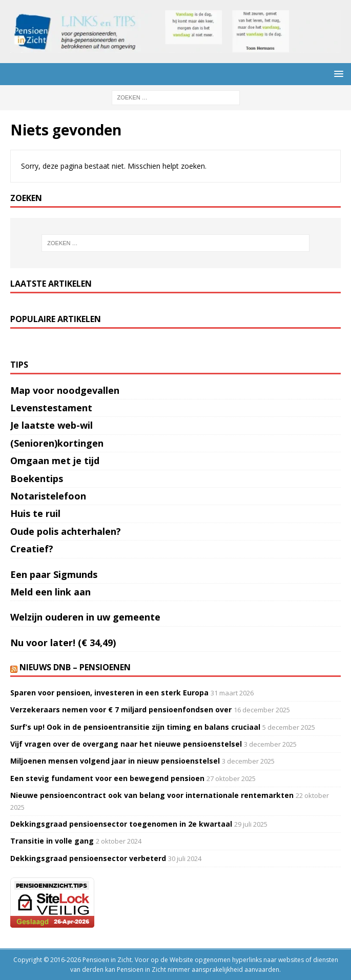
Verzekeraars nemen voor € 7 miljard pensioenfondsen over (121, 709)
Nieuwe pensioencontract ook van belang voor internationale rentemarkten (152, 795)
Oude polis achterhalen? (66, 531)
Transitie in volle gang (52, 841)
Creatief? (32, 549)
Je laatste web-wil (51, 425)
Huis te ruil (35, 513)
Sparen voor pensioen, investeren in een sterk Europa (109, 693)
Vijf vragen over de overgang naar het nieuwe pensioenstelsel (126, 744)
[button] (337, 74)
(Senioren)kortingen (57, 443)
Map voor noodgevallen (65, 390)
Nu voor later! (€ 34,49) (63, 643)
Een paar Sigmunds (54, 574)
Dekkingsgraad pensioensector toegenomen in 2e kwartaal (121, 824)
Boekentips (37, 478)
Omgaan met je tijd (55, 461)
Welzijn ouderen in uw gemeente (85, 617)
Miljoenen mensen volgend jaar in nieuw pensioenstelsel (115, 761)
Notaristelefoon (48, 496)
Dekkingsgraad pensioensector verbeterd (88, 858)
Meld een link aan (50, 592)
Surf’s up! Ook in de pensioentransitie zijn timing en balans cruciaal (135, 727)
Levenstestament (51, 408)
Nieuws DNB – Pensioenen (75, 667)
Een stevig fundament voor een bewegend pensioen (107, 778)
